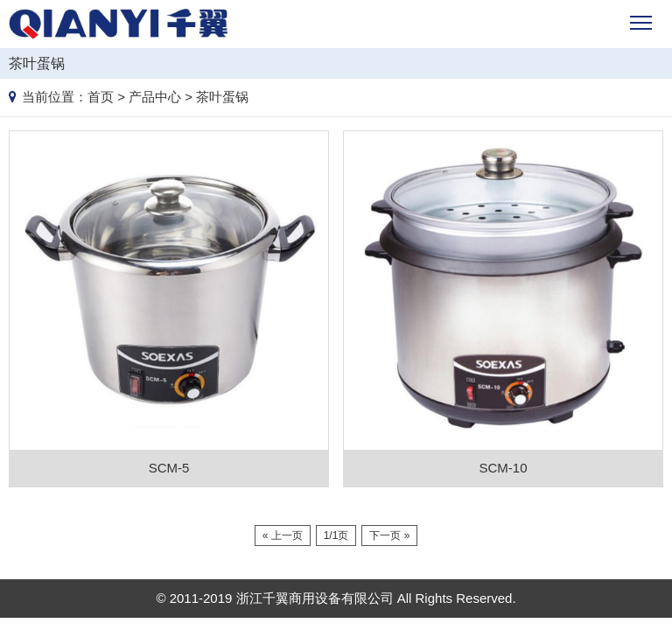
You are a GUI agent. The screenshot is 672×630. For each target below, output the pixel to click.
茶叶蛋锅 (222, 97)
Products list (656, 60)
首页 (101, 97)
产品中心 (155, 97)
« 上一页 (283, 535)
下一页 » (389, 535)
